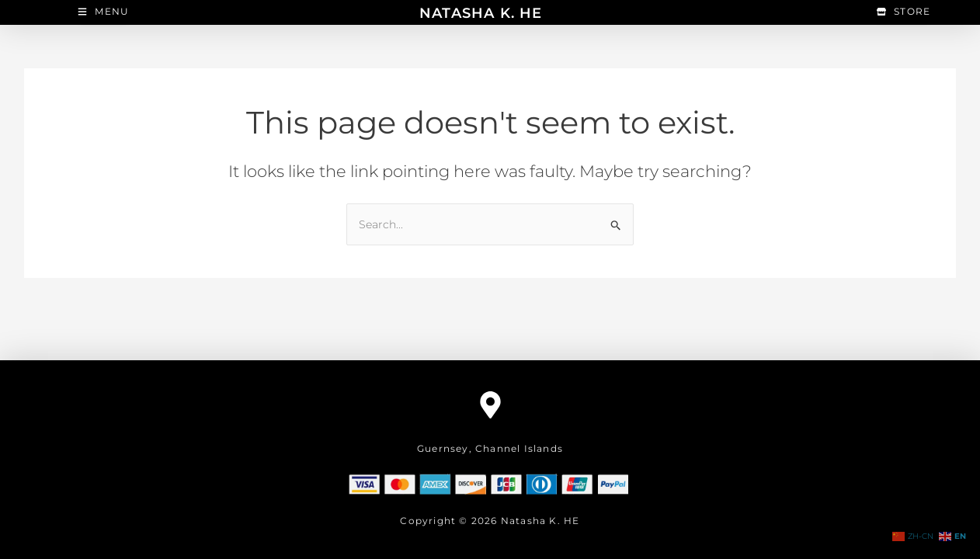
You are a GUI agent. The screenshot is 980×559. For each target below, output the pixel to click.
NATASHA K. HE (481, 12)
